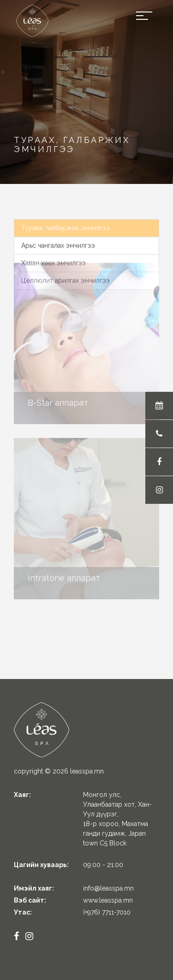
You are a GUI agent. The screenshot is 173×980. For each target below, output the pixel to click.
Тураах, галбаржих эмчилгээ (66, 225)
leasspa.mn (87, 771)
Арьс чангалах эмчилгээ (58, 243)
